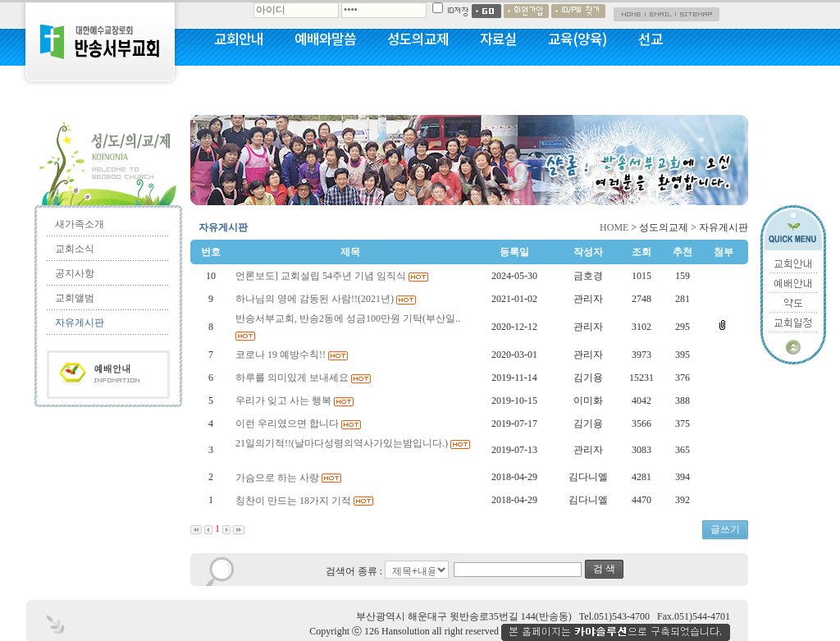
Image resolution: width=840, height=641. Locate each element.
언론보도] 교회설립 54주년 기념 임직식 (333, 276)
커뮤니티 (239, 82)
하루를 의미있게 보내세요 (304, 378)
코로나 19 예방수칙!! (293, 355)
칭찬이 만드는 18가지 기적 (306, 501)
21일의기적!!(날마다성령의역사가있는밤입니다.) (353, 443)
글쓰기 (725, 529)
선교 (651, 39)
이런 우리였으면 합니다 (299, 424)
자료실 (498, 39)
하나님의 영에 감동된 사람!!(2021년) (327, 299)
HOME (614, 227)
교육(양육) (577, 39)
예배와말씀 (325, 39)
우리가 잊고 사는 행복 (296, 401)
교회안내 (239, 39)
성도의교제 (418, 39)
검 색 (604, 569)
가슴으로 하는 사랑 (290, 478)
